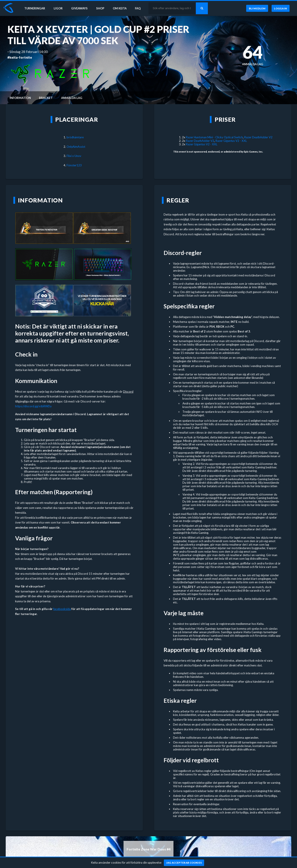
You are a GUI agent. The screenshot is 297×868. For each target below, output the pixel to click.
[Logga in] (281, 9)
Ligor (59, 8)
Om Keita (122, 8)
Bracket (46, 98)
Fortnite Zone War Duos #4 (149, 849)
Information (20, 98)
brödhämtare (75, 137)
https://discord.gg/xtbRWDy (33, 406)
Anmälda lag (72, 98)
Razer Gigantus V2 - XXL (231, 141)
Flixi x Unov (74, 156)
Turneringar (35, 8)
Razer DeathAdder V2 (258, 137)
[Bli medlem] (257, 9)
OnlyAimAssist (76, 147)
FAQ (141, 8)
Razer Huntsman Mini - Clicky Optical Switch (214, 137)
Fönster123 (74, 165)
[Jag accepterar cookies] (184, 863)
